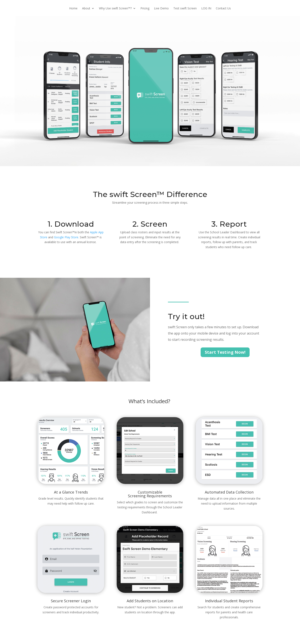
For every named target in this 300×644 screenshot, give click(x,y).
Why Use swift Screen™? (115, 9)
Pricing (145, 9)
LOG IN (206, 9)
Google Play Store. (66, 237)
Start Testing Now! (225, 352)
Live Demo (161, 9)
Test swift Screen (185, 9)
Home (73, 9)
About (86, 9)
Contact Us (223, 9)
